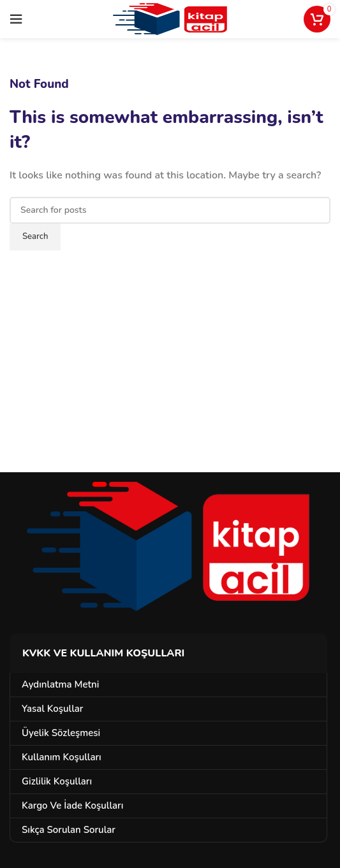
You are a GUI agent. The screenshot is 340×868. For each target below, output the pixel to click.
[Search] (170, 210)
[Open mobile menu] (16, 19)
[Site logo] (170, 18)
